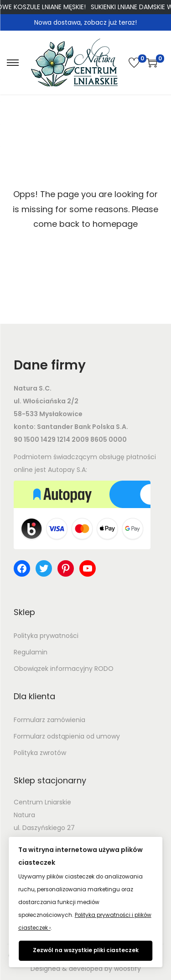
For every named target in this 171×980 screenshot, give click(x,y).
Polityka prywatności (46, 636)
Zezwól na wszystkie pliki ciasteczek (86, 950)
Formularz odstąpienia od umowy (67, 736)
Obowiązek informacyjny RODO (64, 669)
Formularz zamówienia (49, 720)
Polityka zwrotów (40, 753)
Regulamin (31, 652)
